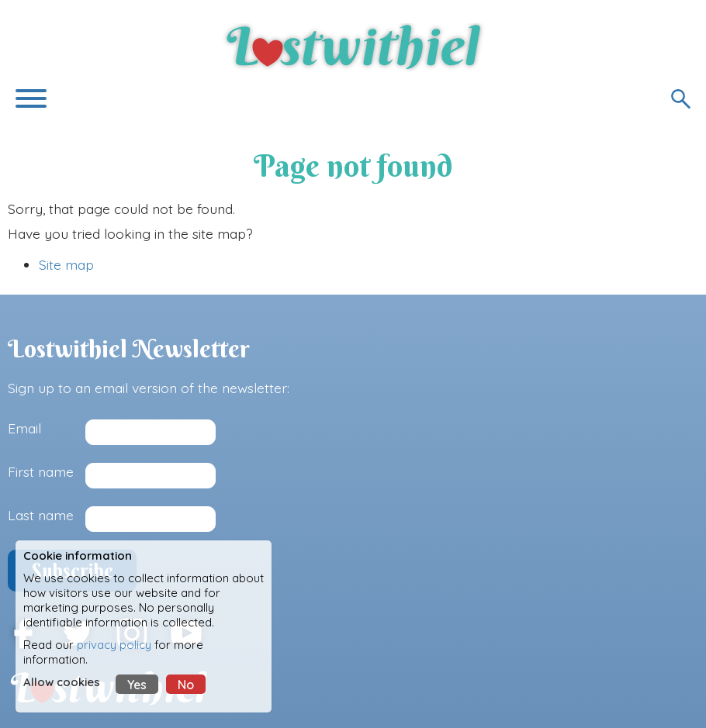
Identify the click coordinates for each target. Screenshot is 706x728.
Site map (66, 264)
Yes (137, 685)
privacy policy (114, 645)
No (186, 685)
